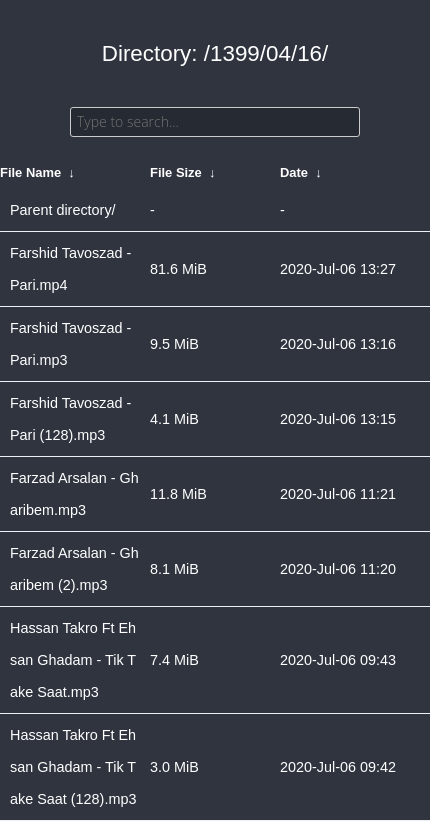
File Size (176, 172)
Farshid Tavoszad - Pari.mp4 (70, 269)
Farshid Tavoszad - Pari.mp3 (70, 344)
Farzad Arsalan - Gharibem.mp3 (74, 494)
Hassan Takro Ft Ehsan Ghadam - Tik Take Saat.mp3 (73, 660)
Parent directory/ (63, 210)
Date (294, 172)
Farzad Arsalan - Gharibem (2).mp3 (74, 569)
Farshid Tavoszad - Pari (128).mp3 (70, 419)
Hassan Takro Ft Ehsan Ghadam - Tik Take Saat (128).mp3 (73, 767)
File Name (30, 172)
